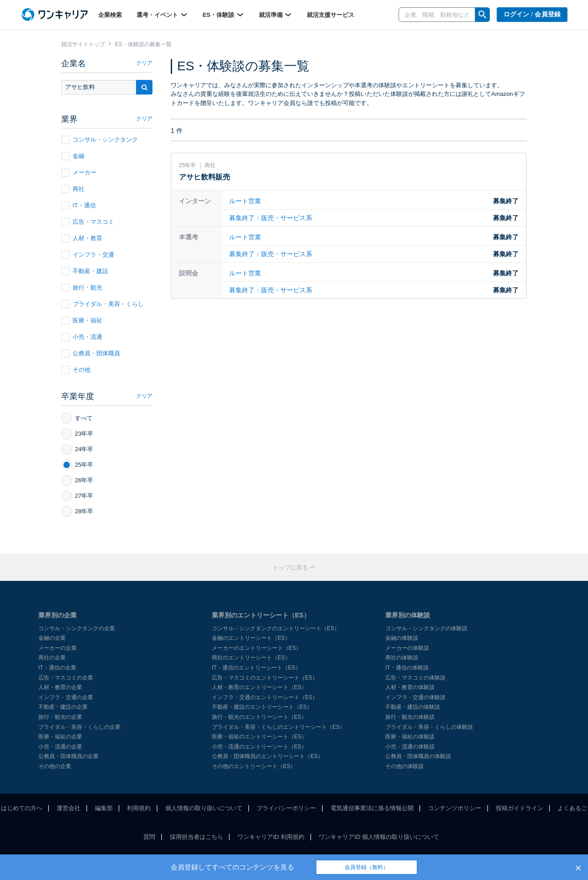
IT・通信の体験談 (407, 668)
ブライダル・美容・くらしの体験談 (429, 727)
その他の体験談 (404, 766)
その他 (76, 370)
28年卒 (77, 511)
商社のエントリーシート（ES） (251, 658)
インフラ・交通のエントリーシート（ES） (265, 697)
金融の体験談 (402, 638)
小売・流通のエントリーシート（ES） (259, 747)
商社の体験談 (402, 658)
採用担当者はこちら (197, 837)
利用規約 (139, 808)
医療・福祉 (82, 321)
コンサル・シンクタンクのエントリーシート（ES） (276, 628)
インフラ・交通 (88, 255)
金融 (73, 156)
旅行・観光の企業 (60, 717)
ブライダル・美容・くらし (102, 304)
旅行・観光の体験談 (410, 717)
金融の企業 (52, 638)
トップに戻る (294, 567)
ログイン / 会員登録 (532, 14)
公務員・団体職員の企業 (68, 756)
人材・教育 (82, 238)
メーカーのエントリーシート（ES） (257, 648)
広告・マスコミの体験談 (415, 678)
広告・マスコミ (88, 222)
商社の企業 (52, 658)
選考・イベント (162, 15)
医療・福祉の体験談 (410, 737)
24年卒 (77, 449)
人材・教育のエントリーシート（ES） (259, 687)
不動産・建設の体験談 (413, 707)
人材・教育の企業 (60, 687)
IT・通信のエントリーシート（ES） (256, 668)
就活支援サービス (331, 15)
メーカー (79, 173)
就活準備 (276, 15)
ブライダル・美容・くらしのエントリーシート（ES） (278, 727)
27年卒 (77, 496)
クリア (144, 63)
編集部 (104, 808)
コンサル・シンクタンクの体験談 (426, 628)
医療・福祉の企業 (60, 737)
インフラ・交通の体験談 (415, 697)
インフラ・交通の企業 (66, 697)
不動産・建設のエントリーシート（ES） (262, 707)
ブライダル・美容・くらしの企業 (79, 727)
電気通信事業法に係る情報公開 (372, 808)
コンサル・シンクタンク (100, 140)
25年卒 (77, 465)
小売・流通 (82, 337)
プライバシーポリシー (286, 808)
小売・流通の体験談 (410, 747)
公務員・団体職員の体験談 (418, 756)
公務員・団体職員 (91, 353)
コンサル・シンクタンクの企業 (77, 628)
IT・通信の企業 (57, 668)
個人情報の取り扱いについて (204, 808)
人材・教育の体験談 (410, 687)
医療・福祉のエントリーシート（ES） (259, 737)
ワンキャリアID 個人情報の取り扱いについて (379, 837)
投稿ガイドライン (520, 808)
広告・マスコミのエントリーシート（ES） (265, 678)
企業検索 (110, 15)
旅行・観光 (82, 288)
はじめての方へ (22, 808)
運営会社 (68, 808)
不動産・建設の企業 (63, 707)
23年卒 (77, 434)
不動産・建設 (85, 271)
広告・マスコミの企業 (66, 678)
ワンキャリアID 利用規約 (271, 837)
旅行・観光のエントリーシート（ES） (259, 717)
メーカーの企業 (58, 648)
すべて (77, 418)
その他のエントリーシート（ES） (254, 766)
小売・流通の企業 (60, 747)
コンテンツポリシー (454, 808)
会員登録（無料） (367, 867)
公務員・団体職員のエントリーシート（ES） (268, 756)
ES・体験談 (223, 15)
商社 (73, 189)
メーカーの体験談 (407, 648)
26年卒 (77, 480)
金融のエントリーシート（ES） (251, 638)
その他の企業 (55, 766)
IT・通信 (79, 206)
